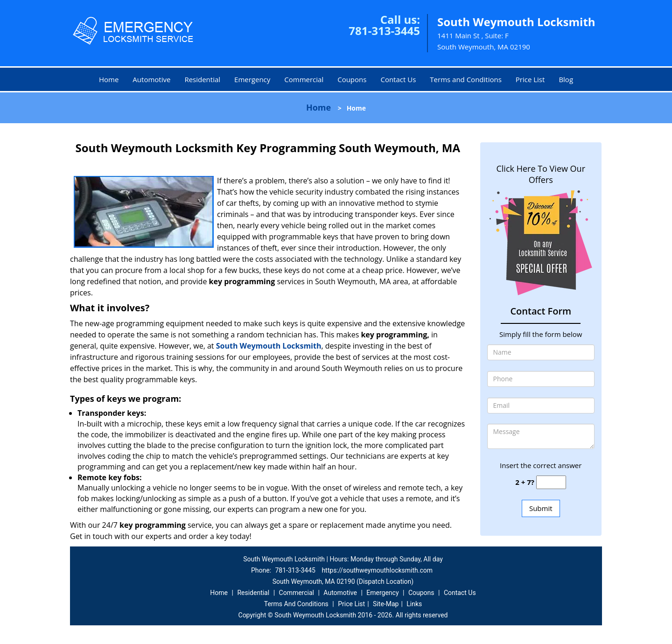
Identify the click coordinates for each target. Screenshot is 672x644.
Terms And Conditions (296, 604)
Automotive (151, 79)
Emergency (252, 79)
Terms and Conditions (466, 79)
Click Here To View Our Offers (541, 174)
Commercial (304, 79)
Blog (566, 79)
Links (414, 604)
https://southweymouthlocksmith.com (377, 570)
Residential (202, 79)
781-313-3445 (384, 31)
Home (109, 79)
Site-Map (386, 604)
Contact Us (398, 79)
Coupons (352, 79)
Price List (530, 79)
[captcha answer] (551, 482)
